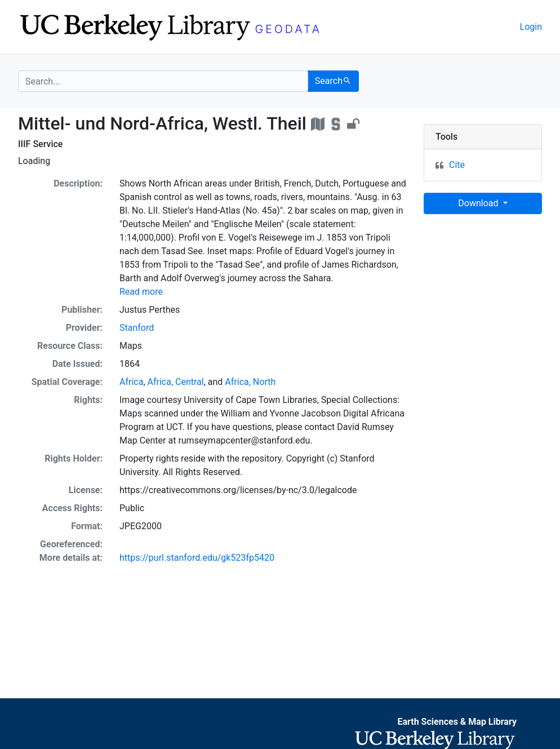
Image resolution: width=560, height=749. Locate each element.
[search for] (163, 81)
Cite (457, 165)
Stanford (137, 328)
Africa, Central (176, 382)
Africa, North (250, 382)
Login (531, 27)
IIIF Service (40, 144)
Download (479, 203)
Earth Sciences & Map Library (457, 722)
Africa (131, 382)
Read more (141, 292)
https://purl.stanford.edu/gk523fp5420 (197, 558)
